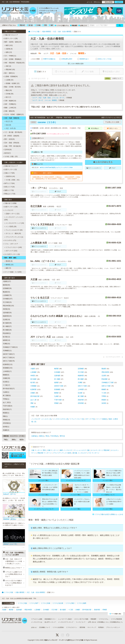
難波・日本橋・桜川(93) (12, 87)
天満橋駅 (33, 386)
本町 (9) (8, 66)
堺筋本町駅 (105, 372)
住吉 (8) (8, 125)
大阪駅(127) (7, 281)
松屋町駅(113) (8, 364)
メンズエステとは (37, 622)
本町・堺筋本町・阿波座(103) (14, 63)
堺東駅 (56, 403)
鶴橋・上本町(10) (10, 108)
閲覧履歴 (74, 25)
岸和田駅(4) (7, 423)
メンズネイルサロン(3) (61, 419)
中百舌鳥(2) (54, 436)
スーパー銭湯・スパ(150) (12, 272)
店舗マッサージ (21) (12, 214)
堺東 (45, 25)
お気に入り (83, 25)
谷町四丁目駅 (59, 386)
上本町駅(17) (7, 371)
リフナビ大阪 (22, 603)
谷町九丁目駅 (106, 386)
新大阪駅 (33, 379)
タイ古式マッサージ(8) (11, 254)
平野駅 (104, 396)
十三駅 (104, 393)
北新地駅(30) (7, 313)
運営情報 (82, 627)
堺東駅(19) (6, 420)
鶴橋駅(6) (6, 375)
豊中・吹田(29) (9, 139)
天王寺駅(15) (7, 302)
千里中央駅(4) (8, 406)
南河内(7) (7, 153)
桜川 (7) (8, 97)
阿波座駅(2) (7, 333)
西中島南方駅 (35, 396)
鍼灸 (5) (8, 268)
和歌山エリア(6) (9, 194)
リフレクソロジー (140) (13, 247)
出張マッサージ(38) (10, 38)
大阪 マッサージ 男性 (39, 450)
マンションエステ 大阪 (82, 450)
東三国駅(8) (7, 396)
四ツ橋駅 (57, 379)
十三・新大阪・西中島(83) (13, 132)
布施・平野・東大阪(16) (12, 146)
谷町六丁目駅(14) (9, 358)
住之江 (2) (8, 121)
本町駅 (33, 376)
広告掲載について (45, 627)
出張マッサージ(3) (10, 169)
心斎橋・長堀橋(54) (10, 76)
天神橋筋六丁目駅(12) (10, 347)
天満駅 (80, 383)
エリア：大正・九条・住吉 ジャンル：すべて (48, 98)
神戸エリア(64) (9, 183)
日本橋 (38, 25)
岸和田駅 (81, 403)
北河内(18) (7, 150)
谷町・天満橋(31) (10, 104)
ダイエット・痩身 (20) (13, 233)
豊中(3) (62, 436)
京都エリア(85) (9, 173)
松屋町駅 (33, 389)
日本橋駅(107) (8, 299)
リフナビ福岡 (82, 603)
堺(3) (47, 436)
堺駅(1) (5, 416)
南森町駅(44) (7, 316)
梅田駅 (56, 369)
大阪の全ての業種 (10, 203)
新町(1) (42, 436)
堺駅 (32, 403)
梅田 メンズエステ (66, 450)
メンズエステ (8, 210)
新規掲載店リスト (50, 619)
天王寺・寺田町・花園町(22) (13, 114)
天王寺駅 (81, 372)
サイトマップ (92, 627)
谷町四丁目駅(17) (9, 354)
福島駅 (56, 383)
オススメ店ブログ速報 (81, 619)
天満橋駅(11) (7, 351)
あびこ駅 (33, 400)
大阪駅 (33, 369)
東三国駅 (81, 396)
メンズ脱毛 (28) (10, 227)
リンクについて (81, 622)
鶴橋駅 (104, 389)
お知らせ (34, 627)
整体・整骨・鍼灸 (10, 258)
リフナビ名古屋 (58, 603)
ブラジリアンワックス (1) (14, 237)
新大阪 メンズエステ (80, 453)
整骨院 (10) (9, 265)
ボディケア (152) (11, 251)
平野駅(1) (6, 399)
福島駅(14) (6, 340)
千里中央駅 (58, 400)
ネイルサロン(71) (10, 240)
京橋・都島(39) (9, 111)
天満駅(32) (6, 344)
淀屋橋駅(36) (7, 288)
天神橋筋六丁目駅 (108, 383)
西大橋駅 (81, 379)
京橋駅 (33, 393)
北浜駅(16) (6, 320)
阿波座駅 (105, 379)
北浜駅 (104, 376)
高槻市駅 (81, 400)
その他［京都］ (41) (12, 180)
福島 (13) (8, 52)
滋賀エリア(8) (8, 190)
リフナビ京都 (45, 603)
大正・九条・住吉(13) (11, 118)
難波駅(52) (6, 292)
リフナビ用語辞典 (116, 619)
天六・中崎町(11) (10, 56)
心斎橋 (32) (9, 80)
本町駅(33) (6, 309)
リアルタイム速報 (37, 619)
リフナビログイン (72, 627)
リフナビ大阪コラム (62, 25)
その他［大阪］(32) (10, 156)
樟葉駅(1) (6, 413)
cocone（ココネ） (44, 122)
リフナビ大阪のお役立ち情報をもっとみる (108, 514)
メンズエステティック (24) (14, 223)
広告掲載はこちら (103, 622)
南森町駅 (81, 376)
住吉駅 (80, 393)
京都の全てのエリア (10, 166)
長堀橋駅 (57, 389)
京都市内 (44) (10, 176)
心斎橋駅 (33, 372)
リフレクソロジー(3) (77, 419)
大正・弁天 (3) (10, 128)
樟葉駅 (104, 400)
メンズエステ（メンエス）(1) (41, 419)
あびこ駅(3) (7, 402)
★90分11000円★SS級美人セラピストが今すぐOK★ (56, 167)
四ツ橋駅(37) (7, 326)
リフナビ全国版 (8, 603)
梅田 (51, 25)
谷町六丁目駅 (82, 386)
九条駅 (56, 396)
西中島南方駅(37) (9, 389)
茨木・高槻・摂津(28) (11, 143)
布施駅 (33, 407)
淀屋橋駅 (81, 369)
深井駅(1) (6, 427)
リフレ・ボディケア (10, 244)
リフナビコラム (103, 619)
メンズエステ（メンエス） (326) (14, 218)
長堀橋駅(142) (8, 368)
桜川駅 (33, 383)
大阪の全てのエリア (10, 35)
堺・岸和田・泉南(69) (11, 136)
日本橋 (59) (9, 94)
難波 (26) (8, 90)
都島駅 (56, 393)
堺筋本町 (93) (10, 70)
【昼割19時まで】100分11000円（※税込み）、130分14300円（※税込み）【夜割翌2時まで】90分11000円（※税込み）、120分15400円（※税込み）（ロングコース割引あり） (56, 178)
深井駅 (104, 403)
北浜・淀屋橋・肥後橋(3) (12, 59)
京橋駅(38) (6, 378)
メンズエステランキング (66, 622)
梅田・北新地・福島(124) (12, 42)
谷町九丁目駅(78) (9, 361)
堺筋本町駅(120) (8, 306)
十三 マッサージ (94, 453)
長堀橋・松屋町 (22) (12, 83)
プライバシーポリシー (113, 627)
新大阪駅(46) (7, 323)
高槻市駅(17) (7, 409)
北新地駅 (57, 376)
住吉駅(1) (6, 382)
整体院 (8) (8, 261)
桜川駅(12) (6, 337)
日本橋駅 (57, 372)
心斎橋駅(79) (7, 295)
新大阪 (30, 25)
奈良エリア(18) (9, 187)
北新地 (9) (8, 49)
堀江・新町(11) (9, 73)
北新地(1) (35, 436)
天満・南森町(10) (10, 101)
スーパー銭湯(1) (102, 419)
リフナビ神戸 (34, 603)
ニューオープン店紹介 (65, 619)
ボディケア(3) (90, 419)
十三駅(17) (6, 385)
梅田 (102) (9, 45)
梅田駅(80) (6, 285)
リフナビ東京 (70, 603)
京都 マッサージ (53, 450)
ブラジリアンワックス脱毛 (62, 453)
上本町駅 (81, 389)
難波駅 (104, 369)
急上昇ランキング (50, 622)
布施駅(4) (6, 430)
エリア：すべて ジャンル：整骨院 (45, 100)
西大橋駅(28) (7, 330)
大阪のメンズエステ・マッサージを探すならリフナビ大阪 (64, 640)
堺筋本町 (21, 25)
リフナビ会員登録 (58, 627)
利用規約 (101, 627)
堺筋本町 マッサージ (44, 453)
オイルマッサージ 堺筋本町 (100, 450)
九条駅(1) (6, 392)
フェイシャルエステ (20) (13, 230)
